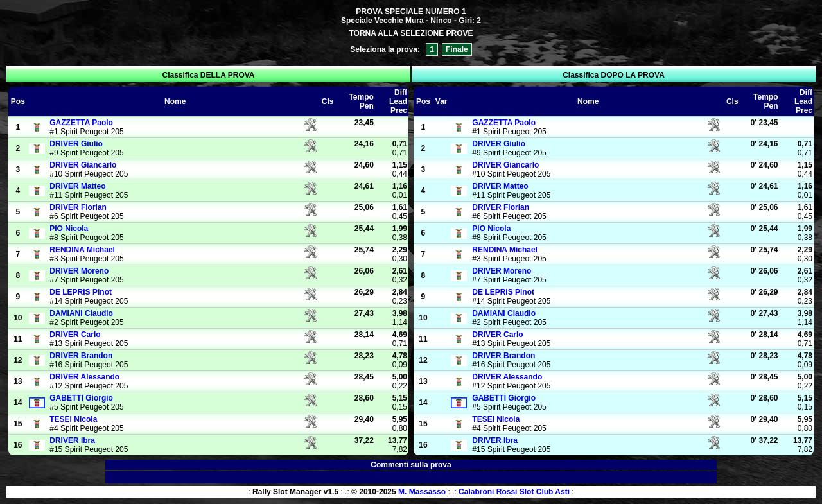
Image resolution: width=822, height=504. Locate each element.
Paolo (81, 123)
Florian (78, 207)
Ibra (72, 440)
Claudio (81, 313)
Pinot (81, 292)
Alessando (84, 377)
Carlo (75, 335)
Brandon (81, 356)
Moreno (79, 271)
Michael (82, 250)
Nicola (69, 229)
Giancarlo (83, 165)
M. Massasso (422, 492)
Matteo (77, 186)
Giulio (76, 144)
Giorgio (81, 398)
